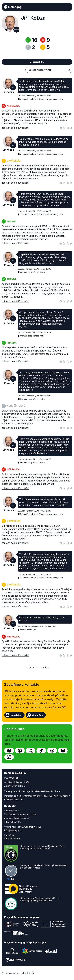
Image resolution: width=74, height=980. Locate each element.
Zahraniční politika (30, 97)
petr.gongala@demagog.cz (17, 818)
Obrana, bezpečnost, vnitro (51, 99)
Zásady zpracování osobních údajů (18, 973)
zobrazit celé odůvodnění (15, 128)
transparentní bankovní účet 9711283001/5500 (41, 796)
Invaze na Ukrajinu (28, 630)
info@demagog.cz (13, 830)
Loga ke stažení (12, 839)
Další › (45, 668)
